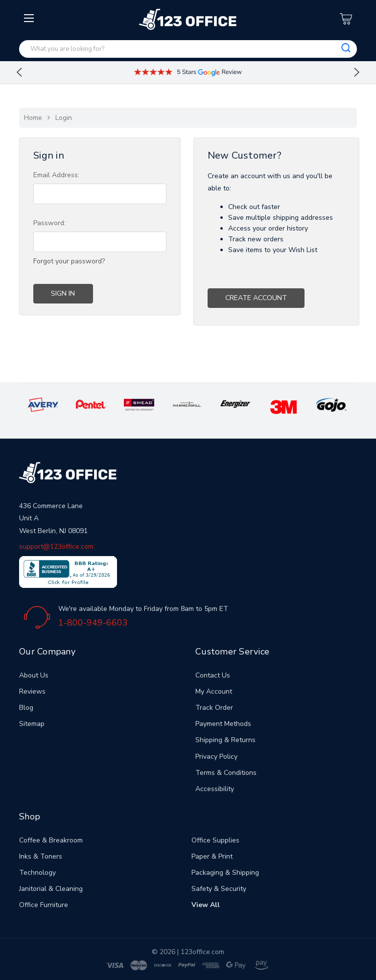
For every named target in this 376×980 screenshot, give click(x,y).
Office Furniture (44, 905)
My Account (214, 691)
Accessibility (215, 789)
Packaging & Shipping (225, 873)
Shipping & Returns (225, 740)
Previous (19, 72)
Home (33, 118)
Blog (26, 708)
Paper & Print (212, 856)
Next (357, 72)
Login (64, 118)
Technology (37, 873)
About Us (34, 675)
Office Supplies (215, 840)
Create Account (256, 298)
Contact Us (213, 675)
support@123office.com (56, 547)
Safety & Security (219, 889)
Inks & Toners (41, 856)
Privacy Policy (216, 757)
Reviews (32, 691)
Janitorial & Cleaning (51, 889)
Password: (49, 223)
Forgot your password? (69, 261)
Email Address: (56, 175)
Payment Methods (223, 724)
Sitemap (32, 724)
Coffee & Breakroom (51, 840)
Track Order (214, 708)
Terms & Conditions (226, 773)
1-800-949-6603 (93, 623)
